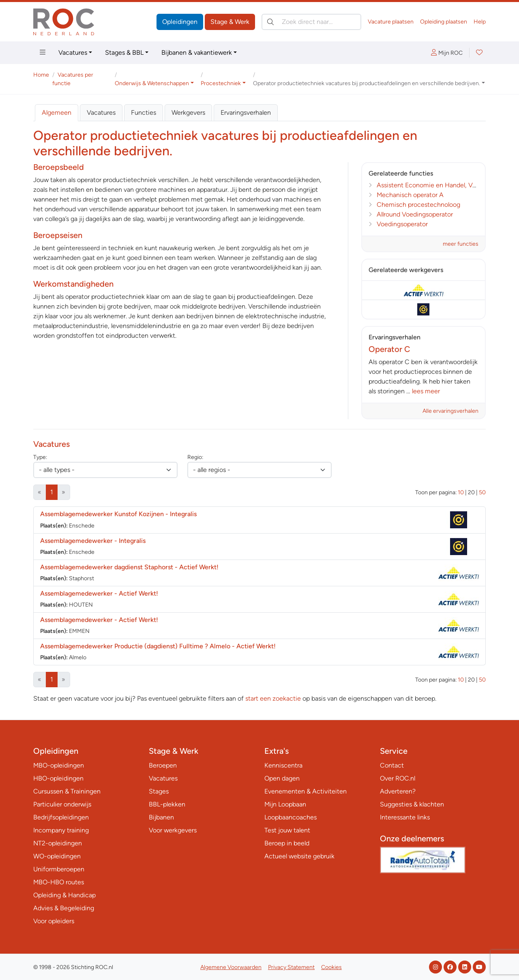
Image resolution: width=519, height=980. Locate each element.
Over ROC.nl (398, 778)
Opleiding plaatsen (444, 22)
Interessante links (405, 817)
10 (461, 492)
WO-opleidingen (57, 856)
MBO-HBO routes (59, 882)
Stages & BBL (124, 53)
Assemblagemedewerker (93, 541)
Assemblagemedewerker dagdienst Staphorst (129, 567)
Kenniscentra (283, 765)
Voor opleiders (54, 921)
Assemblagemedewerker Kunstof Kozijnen (118, 514)
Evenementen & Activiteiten (306, 791)
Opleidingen (180, 22)
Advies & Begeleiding (64, 908)
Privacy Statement (291, 967)
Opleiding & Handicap (64, 895)
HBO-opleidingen (58, 778)
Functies (144, 113)
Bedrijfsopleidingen (61, 817)
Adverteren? (398, 791)
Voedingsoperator (402, 224)
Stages (159, 791)
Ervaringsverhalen (246, 113)
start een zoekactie (273, 698)
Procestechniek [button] (221, 83)
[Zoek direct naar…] (311, 22)
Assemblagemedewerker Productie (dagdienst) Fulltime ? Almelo (158, 646)
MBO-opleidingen (59, 765)
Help (480, 22)
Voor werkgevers (173, 830)
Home (41, 75)
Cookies (331, 967)
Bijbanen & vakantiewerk (197, 53)
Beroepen (163, 765)
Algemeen (57, 113)
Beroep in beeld (287, 843)
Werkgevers (188, 113)
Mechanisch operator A (410, 195)
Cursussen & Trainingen (67, 791)
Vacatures (73, 53)
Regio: (195, 457)
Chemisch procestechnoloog (418, 205)
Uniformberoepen (59, 869)
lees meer (426, 391)
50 (482, 492)
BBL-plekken (167, 804)
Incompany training (61, 830)
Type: (40, 457)
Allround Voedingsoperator (415, 214)
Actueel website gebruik (299, 856)
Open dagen (282, 778)
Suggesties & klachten (412, 804)
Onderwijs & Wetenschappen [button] (152, 83)
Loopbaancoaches (291, 817)
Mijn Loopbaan (285, 804)
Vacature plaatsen (391, 22)
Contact (392, 765)
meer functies (461, 244)
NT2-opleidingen (58, 843)
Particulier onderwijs (62, 804)
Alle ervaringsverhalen (450, 411)
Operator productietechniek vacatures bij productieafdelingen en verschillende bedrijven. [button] (367, 83)
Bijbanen (161, 817)
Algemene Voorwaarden (231, 967)
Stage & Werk (230, 22)
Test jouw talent (287, 830)
